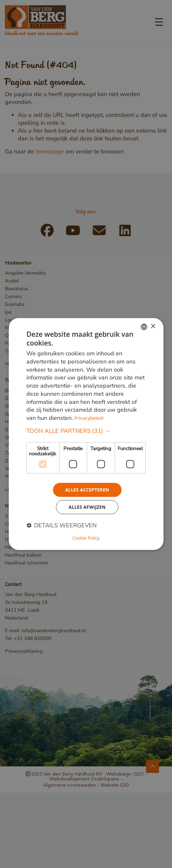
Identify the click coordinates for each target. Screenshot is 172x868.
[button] (86, 431)
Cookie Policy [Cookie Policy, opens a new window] (86, 538)
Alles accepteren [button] (87, 490)
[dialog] (86, 434)
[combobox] (144, 326)
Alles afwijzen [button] (87, 508)
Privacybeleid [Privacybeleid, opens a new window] (89, 418)
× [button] (153, 326)
